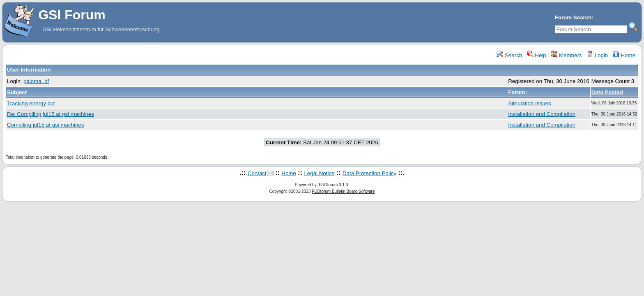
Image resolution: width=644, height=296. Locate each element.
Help (537, 55)
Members (566, 55)
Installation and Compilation (542, 114)
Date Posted (607, 92)
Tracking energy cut (31, 103)
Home (624, 55)
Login (597, 55)
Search (509, 55)
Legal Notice (319, 173)
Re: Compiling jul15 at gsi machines (51, 114)
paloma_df (36, 81)
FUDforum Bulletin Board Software (343, 191)
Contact (257, 173)
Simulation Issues (529, 103)
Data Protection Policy (369, 173)
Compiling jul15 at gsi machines (45, 125)
